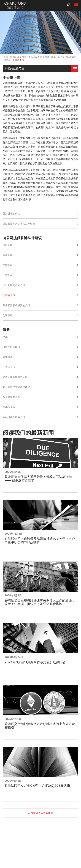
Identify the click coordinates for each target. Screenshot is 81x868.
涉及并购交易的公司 (14, 285)
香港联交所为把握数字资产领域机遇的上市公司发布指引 (40, 726)
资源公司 (8, 255)
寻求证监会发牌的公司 (15, 377)
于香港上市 (9, 295)
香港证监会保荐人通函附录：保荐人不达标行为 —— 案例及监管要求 (38, 479)
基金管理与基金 (11, 397)
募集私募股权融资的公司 (16, 305)
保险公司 (8, 245)
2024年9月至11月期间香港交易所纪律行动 (35, 662)
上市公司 (8, 275)
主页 (6, 57)
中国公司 (8, 265)
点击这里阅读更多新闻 (40, 813)
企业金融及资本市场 (39, 57)
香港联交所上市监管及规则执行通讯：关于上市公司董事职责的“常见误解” (40, 540)
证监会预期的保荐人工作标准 (19, 224)
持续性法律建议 (11, 347)
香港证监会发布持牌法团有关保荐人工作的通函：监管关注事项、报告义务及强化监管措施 (40, 602)
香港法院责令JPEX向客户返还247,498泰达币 (37, 786)
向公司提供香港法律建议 (16, 387)
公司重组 (8, 315)
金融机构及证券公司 (14, 417)
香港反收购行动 (11, 213)
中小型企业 (9, 407)
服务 (53, 57)
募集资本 (8, 357)
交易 (5, 337)
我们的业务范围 (18, 57)
